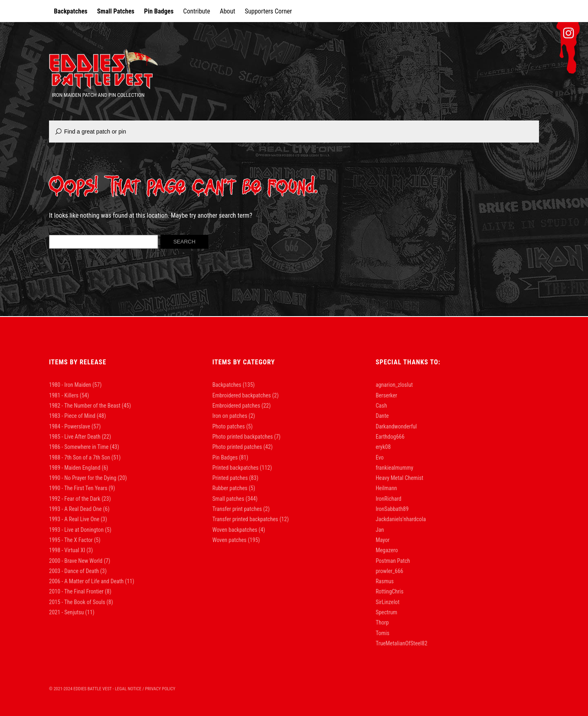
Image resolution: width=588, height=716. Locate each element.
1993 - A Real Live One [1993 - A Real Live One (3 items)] (78, 519)
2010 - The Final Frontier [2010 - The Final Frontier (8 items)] (80, 591)
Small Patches (116, 11)
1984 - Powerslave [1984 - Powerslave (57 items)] (75, 426)
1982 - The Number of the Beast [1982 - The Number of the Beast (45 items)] (90, 406)
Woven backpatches (235, 530)
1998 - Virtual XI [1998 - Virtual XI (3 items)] (71, 550)
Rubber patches (230, 488)
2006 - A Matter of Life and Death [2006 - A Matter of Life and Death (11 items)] (92, 581)
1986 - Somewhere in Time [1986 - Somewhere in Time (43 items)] (84, 447)
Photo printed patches (237, 447)
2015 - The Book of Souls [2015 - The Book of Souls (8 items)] (81, 602)
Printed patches (230, 478)
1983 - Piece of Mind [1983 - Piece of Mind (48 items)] (77, 416)
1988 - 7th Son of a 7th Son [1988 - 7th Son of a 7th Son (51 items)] (85, 457)
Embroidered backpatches (242, 395)
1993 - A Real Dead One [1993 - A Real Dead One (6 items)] (79, 509)
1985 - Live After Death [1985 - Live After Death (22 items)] (80, 437)
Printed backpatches (235, 468)
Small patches (228, 499)
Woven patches (229, 540)
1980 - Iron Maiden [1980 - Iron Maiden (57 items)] (75, 385)
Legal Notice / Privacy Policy (145, 689)
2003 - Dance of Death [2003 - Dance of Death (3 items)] (78, 571)
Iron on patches (230, 416)
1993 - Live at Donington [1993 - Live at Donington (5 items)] (80, 530)
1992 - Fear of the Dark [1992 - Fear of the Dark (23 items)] (80, 499)
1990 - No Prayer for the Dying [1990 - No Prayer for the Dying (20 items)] (88, 478)
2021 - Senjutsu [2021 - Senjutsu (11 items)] (72, 612)
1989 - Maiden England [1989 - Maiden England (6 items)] (79, 468)
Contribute (197, 11)
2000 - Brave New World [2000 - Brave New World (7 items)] (80, 561)
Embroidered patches (236, 406)
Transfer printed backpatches (245, 519)
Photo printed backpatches (243, 437)
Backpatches (71, 11)
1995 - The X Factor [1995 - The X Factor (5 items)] (75, 540)
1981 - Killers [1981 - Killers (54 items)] (69, 395)
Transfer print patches (237, 509)
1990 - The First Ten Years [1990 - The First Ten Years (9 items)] (82, 488)
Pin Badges (159, 11)
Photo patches (229, 426)
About (227, 11)
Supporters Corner (268, 11)
